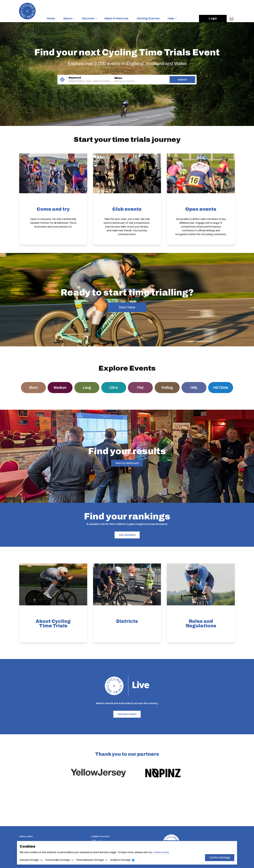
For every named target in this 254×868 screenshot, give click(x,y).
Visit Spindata (127, 535)
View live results (127, 714)
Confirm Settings (220, 858)
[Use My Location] (62, 80)
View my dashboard (127, 463)
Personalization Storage (90, 860)
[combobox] (85, 81)
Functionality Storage (58, 860)
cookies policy (161, 852)
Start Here (127, 307)
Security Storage (29, 860)
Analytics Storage (120, 860)
